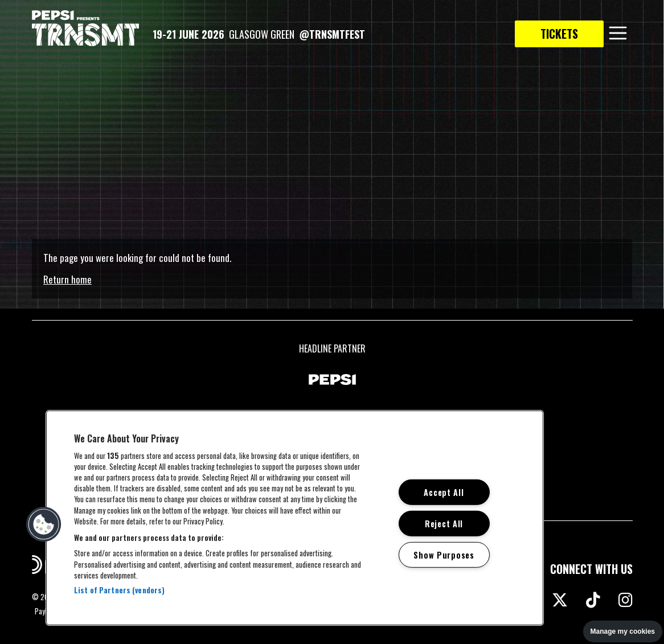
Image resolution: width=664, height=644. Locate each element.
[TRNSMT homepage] (85, 29)
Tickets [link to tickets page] (559, 34)
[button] (44, 524)
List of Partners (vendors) (119, 590)
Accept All (444, 492)
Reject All (444, 524)
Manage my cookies (623, 631)
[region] (295, 518)
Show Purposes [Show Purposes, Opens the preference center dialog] (444, 555)
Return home (67, 279)
